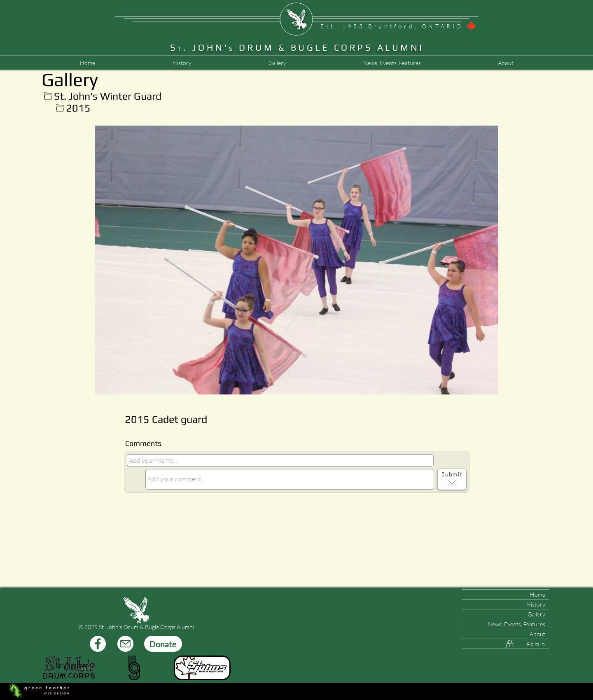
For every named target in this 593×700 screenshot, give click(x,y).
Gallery (536, 614)
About (537, 634)
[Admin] (506, 644)
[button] (392, 63)
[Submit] (452, 479)
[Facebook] (98, 644)
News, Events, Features (516, 624)
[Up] (48, 96)
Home (538, 594)
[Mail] (125, 644)
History (536, 604)
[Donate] (163, 644)
